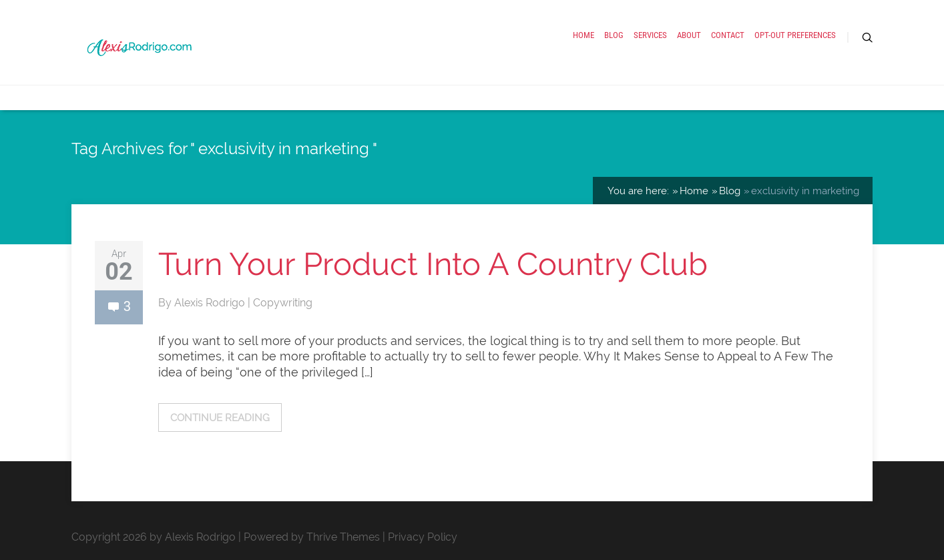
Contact (728, 35)
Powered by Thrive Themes (312, 537)
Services (650, 35)
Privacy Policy (423, 537)
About (689, 35)
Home (583, 35)
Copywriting (283, 303)
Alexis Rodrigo (211, 303)
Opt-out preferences (795, 35)
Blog (614, 35)
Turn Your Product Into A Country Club (433, 264)
